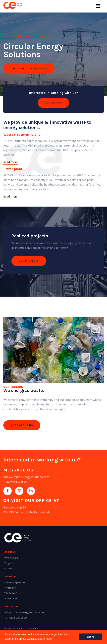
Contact (9, 568)
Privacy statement (13, 629)
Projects (9, 563)
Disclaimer (33, 629)
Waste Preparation (15, 582)
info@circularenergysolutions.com (26, 477)
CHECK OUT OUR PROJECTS (29, 68)
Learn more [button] (45, 639)
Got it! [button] (90, 637)
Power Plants (12, 598)
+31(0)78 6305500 (15, 482)
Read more (10, 162)
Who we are (11, 558)
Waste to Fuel (13, 593)
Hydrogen (10, 588)
